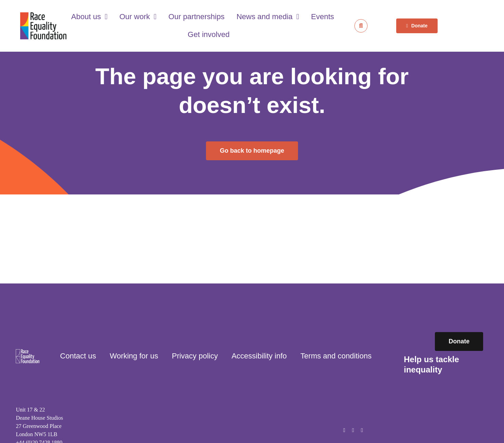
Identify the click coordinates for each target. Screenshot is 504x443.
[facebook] (344, 430)
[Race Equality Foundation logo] (43, 26)
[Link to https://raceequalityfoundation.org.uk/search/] (361, 26)
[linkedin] (362, 430)
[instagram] (353, 430)
